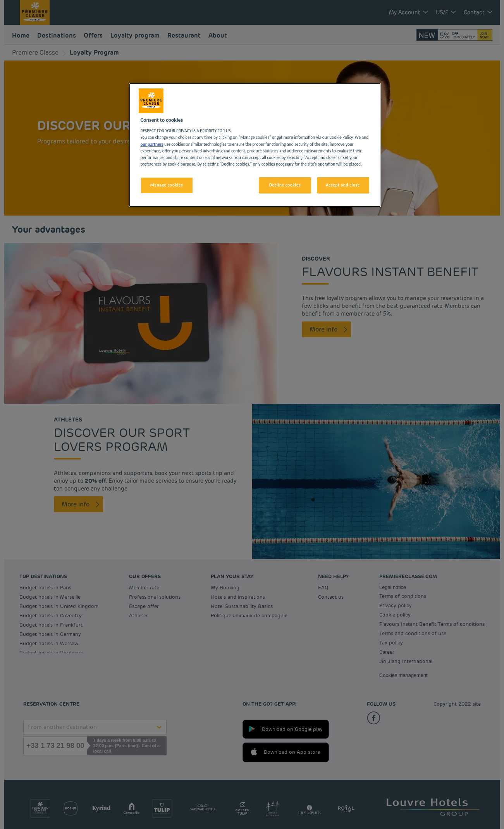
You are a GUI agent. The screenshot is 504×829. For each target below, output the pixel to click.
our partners (152, 144)
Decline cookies (285, 185)
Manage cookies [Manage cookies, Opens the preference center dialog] (167, 185)
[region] (255, 145)
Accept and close (343, 185)
